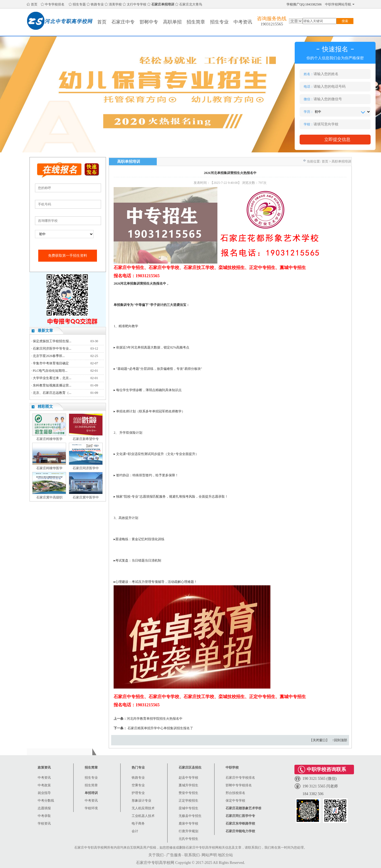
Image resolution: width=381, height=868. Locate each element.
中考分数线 (46, 801)
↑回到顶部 (340, 740)
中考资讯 (243, 22)
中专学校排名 (55, 4)
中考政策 (44, 785)
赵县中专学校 (188, 778)
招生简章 (196, 22)
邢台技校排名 (235, 793)
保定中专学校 (235, 801)
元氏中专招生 (188, 839)
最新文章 (45, 331)
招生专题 (79, 4)
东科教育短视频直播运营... (52, 385)
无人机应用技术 (143, 808)
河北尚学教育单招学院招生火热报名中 (155, 719)
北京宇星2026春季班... (49, 356)
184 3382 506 (313, 794)
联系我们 (192, 855)
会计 (135, 831)
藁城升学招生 (188, 785)
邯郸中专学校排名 (239, 785)
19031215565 (272, 24)
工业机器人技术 (143, 816)
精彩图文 (45, 407)
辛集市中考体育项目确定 (51, 363)
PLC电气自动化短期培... (50, 371)
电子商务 (138, 823)
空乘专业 (138, 785)
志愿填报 (44, 808)
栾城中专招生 (188, 808)
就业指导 (44, 793)
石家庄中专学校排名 (240, 778)
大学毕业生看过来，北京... (52, 378)
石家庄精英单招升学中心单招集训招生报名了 (160, 728)
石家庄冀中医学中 (86, 497)
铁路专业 (97, 4)
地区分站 (225, 855)
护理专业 (138, 793)
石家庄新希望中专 (86, 439)
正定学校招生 (188, 801)
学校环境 (91, 808)
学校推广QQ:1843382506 (304, 4)
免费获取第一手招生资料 (68, 256)
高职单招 (172, 22)
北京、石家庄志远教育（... (52, 393)
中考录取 (44, 816)
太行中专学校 (137, 4)
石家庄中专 (123, 22)
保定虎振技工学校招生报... (52, 341)
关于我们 (156, 855)
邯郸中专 (149, 22)
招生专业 (219, 22)
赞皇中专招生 (188, 793)
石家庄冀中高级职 (49, 497)
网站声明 (209, 855)
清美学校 (115, 4)
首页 (34, 4)
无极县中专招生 (190, 816)
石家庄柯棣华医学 (49, 439)
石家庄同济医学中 (86, 468)
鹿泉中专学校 (188, 823)
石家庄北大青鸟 (191, 4)
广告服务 (174, 855)
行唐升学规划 (188, 831)
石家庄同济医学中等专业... (52, 349)
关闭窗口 (319, 740)
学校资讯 (44, 823)
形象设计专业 (141, 801)
